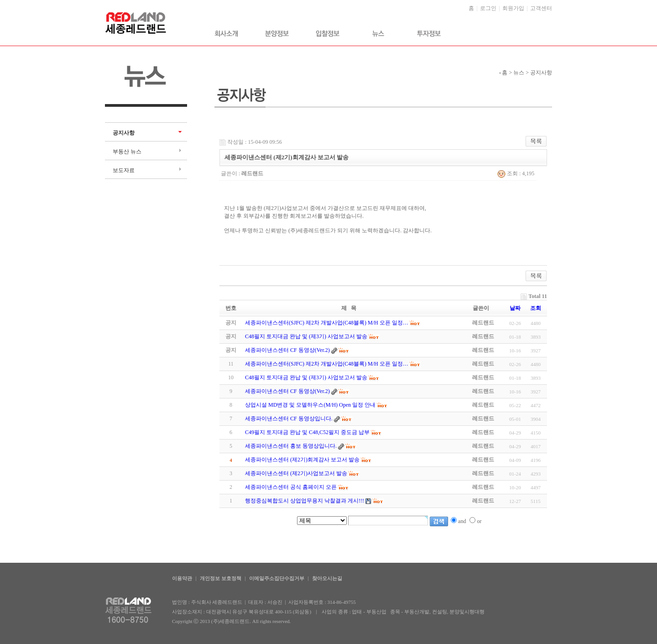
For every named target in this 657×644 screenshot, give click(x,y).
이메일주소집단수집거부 (277, 578)
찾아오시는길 (327, 578)
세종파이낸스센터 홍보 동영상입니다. (291, 446)
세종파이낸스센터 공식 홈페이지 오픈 (291, 487)
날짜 (515, 308)
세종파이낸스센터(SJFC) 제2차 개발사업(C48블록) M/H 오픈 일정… (327, 364)
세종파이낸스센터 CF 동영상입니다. (289, 419)
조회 (536, 308)
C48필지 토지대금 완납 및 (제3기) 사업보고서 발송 (306, 377)
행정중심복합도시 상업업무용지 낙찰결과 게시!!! (305, 501)
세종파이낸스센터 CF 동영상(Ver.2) (287, 391)
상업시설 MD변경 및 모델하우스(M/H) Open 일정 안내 (310, 405)
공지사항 (124, 133)
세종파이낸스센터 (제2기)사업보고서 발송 (296, 473)
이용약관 (182, 578)
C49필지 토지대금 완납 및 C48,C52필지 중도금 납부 (307, 432)
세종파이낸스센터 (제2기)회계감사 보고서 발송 (302, 460)
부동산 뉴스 (127, 152)
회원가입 (513, 8)
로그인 (488, 8)
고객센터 (541, 8)
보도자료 (124, 170)
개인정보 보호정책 (221, 578)
